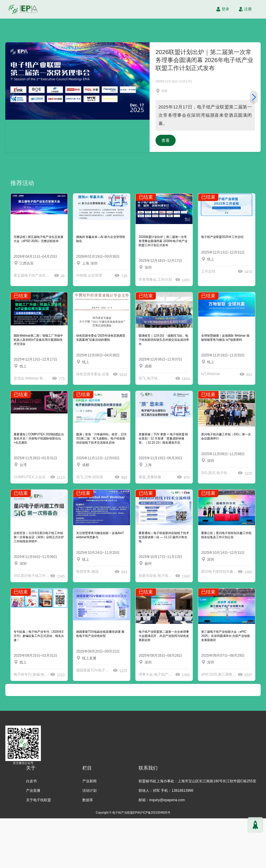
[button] (12, 122)
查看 (233, 190)
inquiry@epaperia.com (167, 850)
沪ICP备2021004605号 (155, 862)
